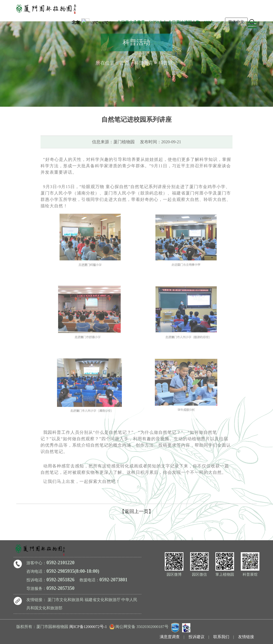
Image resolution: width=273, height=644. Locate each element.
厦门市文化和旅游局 (65, 600)
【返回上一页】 (136, 511)
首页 (124, 62)
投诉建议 (196, 637)
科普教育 (144, 62)
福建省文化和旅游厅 (103, 600)
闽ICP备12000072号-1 (88, 627)
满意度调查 (170, 637)
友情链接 (246, 637)
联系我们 (221, 637)
